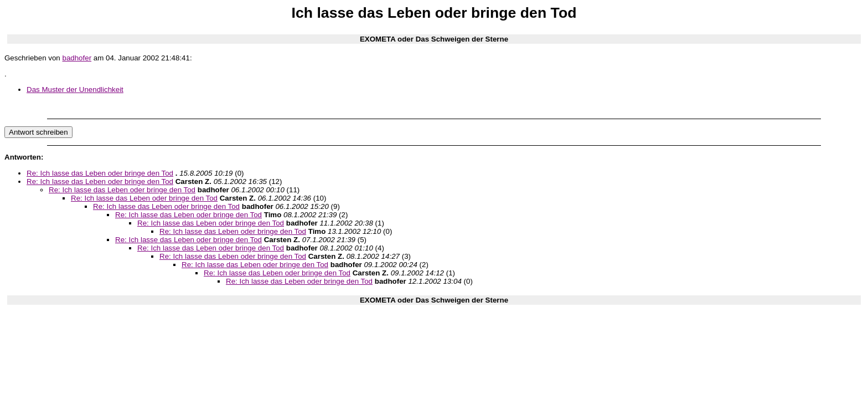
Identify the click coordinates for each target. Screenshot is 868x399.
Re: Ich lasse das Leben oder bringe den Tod (100, 173)
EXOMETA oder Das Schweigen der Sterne (434, 39)
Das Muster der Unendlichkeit (75, 89)
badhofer (77, 58)
